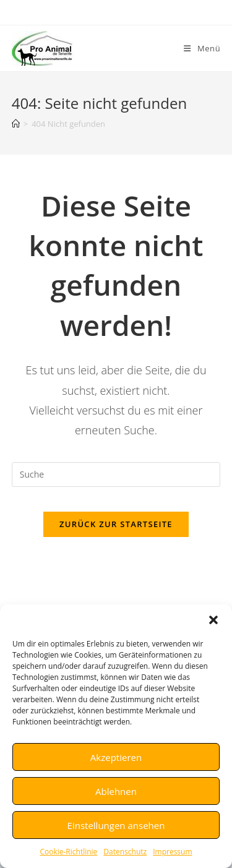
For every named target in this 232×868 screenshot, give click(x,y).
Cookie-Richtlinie (68, 852)
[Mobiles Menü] (202, 48)
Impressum (172, 852)
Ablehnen (116, 791)
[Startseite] (16, 124)
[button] (213, 620)
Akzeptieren (116, 757)
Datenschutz (125, 852)
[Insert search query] (116, 475)
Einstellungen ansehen (116, 825)
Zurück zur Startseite (116, 524)
